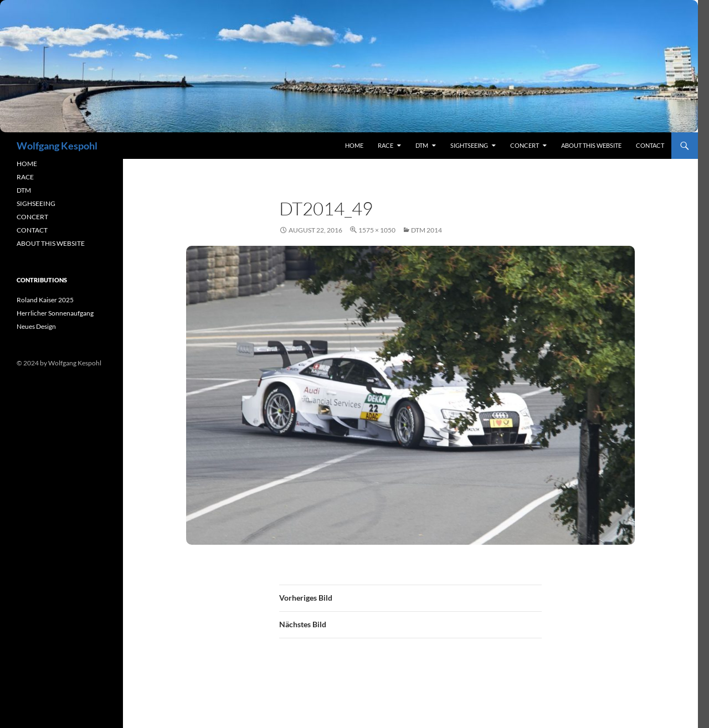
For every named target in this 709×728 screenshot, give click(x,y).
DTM (422, 145)
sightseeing (469, 145)
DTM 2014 (427, 230)
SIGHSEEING (36, 203)
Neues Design (36, 326)
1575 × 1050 (377, 230)
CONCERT (32, 217)
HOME (27, 164)
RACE (386, 145)
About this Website (591, 145)
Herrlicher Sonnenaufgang (55, 313)
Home (354, 145)
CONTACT (32, 230)
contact (650, 145)
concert (525, 145)
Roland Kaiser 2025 (45, 300)
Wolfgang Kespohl (57, 146)
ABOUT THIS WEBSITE (51, 243)
